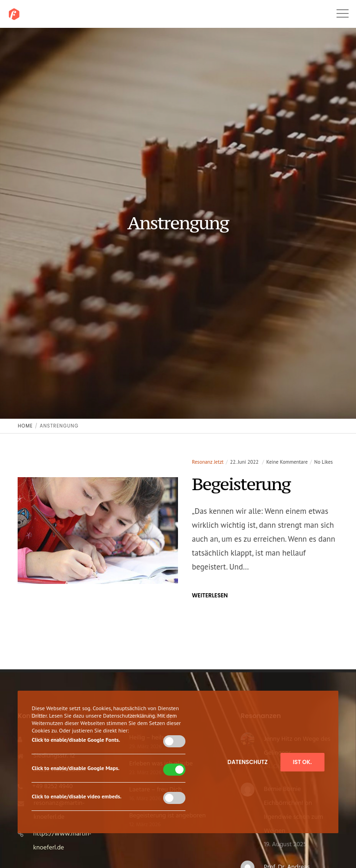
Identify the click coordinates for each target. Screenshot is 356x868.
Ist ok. (302, 762)
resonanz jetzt (208, 462)
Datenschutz (248, 762)
